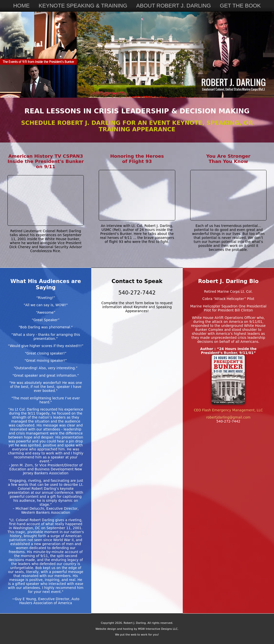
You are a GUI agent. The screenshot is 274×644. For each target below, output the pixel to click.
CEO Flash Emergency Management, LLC (228, 410)
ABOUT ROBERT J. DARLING (174, 6)
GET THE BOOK (240, 6)
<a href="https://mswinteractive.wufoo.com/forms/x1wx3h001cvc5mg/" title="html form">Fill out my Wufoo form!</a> (137, 405)
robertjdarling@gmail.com (228, 417)
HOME (21, 6)
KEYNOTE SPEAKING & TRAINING (83, 6)
